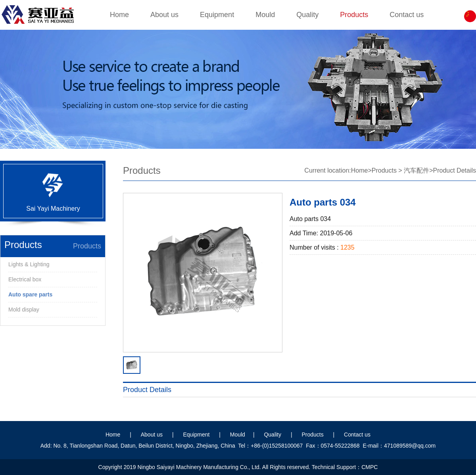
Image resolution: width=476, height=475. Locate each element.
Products (354, 15)
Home (119, 15)
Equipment (217, 15)
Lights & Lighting (29, 264)
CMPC (369, 467)
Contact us (407, 15)
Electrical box (25, 279)
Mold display (24, 310)
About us (164, 15)
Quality (307, 15)
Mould (265, 15)
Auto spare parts (30, 294)
